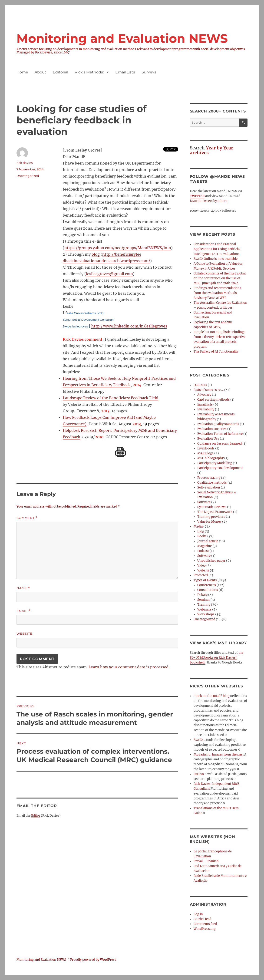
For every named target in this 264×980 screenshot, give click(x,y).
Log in (198, 914)
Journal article (208, 541)
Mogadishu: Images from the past (219, 754)
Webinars (204, 609)
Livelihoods (206, 448)
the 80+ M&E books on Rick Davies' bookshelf (217, 658)
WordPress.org (205, 929)
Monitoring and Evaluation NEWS (122, 38)
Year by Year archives (211, 150)
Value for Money (209, 522)
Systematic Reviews (212, 507)
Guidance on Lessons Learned (219, 444)
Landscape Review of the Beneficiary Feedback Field (111, 398)
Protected (201, 575)
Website (24, 634)
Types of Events (205, 580)
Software (204, 502)
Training (204, 605)
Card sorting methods (213, 400)
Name (23, 588)
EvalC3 (198, 740)
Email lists (205, 404)
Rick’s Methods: (89, 72)
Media (198, 526)
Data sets (200, 385)
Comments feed (205, 924)
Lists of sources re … (209, 390)
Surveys (149, 72)
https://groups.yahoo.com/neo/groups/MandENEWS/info (118, 248)
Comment (27, 518)
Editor (36, 816)
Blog (201, 531)
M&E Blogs (205, 453)
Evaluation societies (212, 429)
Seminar (204, 600)
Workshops (206, 614)
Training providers (211, 517)
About (40, 72)
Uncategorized (28, 176)
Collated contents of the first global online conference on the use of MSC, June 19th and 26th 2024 (220, 278)
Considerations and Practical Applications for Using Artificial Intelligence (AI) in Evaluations (217, 249)
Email (23, 611)
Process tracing (209, 478)
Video (201, 566)
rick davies (25, 163)
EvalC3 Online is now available (216, 259)
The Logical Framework (215, 512)
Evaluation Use (208, 439)
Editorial (60, 72)
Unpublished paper (211, 561)
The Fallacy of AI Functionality (216, 351)
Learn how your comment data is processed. (129, 667)
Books (202, 536)
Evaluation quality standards (218, 424)
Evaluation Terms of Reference (220, 434)
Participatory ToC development (220, 468)
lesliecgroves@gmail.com (109, 274)
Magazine (205, 546)
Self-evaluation (209, 487)
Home (22, 72)
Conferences (207, 585)
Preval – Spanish (206, 861)
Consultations (208, 590)
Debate (202, 595)
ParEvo (199, 774)
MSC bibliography (210, 458)
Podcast (203, 551)
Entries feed (202, 919)
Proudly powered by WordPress (93, 960)
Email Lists (125, 72)
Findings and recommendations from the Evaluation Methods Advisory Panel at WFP (217, 293)
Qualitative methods (212, 483)
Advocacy (204, 395)
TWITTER (197, 196)
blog (96, 254)
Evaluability (206, 409)
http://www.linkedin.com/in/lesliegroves (129, 326)
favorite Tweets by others (209, 201)
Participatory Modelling (215, 463)
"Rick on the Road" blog (211, 696)
